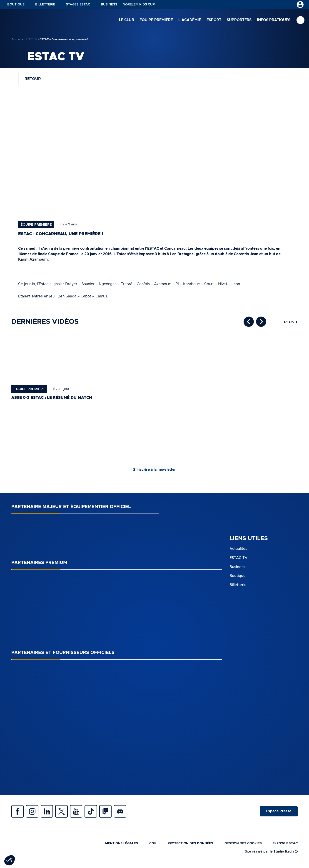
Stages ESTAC (78, 5)
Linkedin (50, 814)
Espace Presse (278, 814)
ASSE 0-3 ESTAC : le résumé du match (54, 399)
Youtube (82, 814)
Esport (214, 20)
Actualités (238, 551)
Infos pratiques (274, 20)
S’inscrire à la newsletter (154, 472)
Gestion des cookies (242, 847)
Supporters (239, 20)
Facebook (18, 814)
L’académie (190, 20)
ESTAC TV (30, 39)
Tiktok (98, 814)
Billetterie (45, 5)
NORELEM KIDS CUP (139, 5)
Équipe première (156, 20)
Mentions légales (113, 847)
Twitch (114, 814)
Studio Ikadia (285, 855)
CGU (146, 847)
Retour (34, 80)
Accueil (16, 39)
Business (109, 5)
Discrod (130, 814)
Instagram (34, 814)
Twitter (66, 814)
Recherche (300, 21)
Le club (127, 20)
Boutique (16, 5)
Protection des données (186, 847)
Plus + (290, 324)
